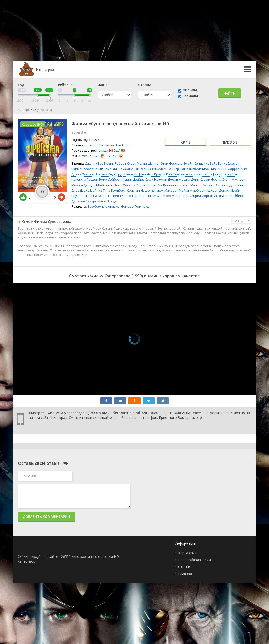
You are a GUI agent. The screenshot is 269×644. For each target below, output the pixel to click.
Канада (102, 150)
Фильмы (190, 90)
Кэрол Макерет (166, 190)
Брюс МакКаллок (102, 145)
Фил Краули (156, 174)
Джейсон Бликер (166, 169)
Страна (145, 85)
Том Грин (122, 145)
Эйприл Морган (201, 196)
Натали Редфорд (109, 174)
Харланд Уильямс (97, 169)
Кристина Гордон (85, 179)
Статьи (184, 567)
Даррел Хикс (238, 169)
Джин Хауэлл (201, 179)
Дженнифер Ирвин (100, 163)
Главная (185, 574)
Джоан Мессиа (179, 179)
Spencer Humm (145, 196)
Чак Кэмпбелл (191, 169)
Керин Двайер (134, 179)
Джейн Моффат (135, 174)
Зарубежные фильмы (104, 206)
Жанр (103, 85)
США (117, 150)
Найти (230, 93)
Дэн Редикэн (143, 169)
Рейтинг (65, 85)
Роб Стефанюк (177, 174)
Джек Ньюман (156, 179)
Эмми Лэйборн (110, 179)
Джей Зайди (107, 201)
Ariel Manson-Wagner (199, 185)
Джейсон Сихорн (84, 201)
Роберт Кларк (126, 163)
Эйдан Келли (146, 185)
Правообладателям (195, 560)
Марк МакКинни (215, 169)
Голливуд (142, 206)
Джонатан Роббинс (229, 196)
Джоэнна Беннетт (97, 196)
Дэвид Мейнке (91, 190)
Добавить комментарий (46, 517)
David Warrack (125, 185)
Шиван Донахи (219, 190)
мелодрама (91, 156)
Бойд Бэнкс (218, 163)
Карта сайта (188, 553)
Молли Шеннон (149, 163)
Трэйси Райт (230, 174)
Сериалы (190, 96)
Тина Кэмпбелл (115, 190)
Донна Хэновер (83, 174)
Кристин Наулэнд (140, 190)
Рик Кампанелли (170, 185)
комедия (112, 156)
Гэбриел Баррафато (205, 174)
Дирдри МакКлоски (98, 185)
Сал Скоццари (227, 185)
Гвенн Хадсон (122, 196)
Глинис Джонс (122, 169)
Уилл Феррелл (172, 163)
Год (21, 85)
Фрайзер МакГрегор (173, 196)
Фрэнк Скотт (221, 179)
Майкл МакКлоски (193, 190)
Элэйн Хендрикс (196, 163)
